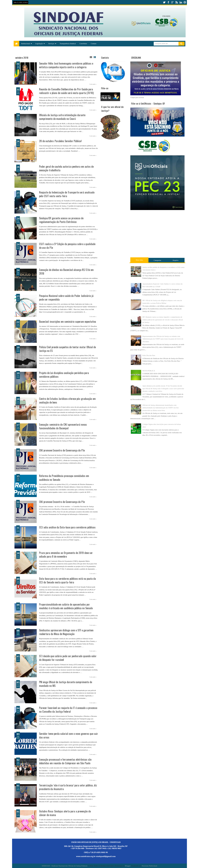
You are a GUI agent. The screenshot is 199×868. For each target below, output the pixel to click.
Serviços (51, 44)
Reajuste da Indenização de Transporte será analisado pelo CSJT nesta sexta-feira (67, 194)
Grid (91, 57)
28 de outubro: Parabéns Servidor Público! (60, 141)
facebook (168, 2)
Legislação (39, 44)
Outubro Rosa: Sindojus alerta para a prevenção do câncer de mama (65, 813)
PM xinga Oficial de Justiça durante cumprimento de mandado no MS (66, 684)
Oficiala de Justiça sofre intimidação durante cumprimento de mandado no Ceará (62, 117)
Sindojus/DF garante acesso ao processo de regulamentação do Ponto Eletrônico (61, 220)
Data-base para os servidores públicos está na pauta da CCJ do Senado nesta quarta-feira (67, 580)
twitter (164, 2)
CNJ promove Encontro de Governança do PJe (62, 450)
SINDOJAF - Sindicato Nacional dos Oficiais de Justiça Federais (65, 866)
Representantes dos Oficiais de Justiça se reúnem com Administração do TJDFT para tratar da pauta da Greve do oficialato (163, 339)
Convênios (83, 44)
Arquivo (176, 260)
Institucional (26, 44)
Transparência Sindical (68, 44)
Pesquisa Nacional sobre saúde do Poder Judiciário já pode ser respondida (66, 298)
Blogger (128, 866)
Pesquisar (182, 44)
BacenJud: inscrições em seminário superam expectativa (68, 321)
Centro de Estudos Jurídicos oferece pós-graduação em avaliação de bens (67, 400)
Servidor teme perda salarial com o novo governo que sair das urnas (69, 735)
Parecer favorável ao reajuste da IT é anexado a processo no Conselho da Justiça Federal (68, 710)
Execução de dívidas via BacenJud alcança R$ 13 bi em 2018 (66, 272)
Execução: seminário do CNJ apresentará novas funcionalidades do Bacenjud (63, 426)
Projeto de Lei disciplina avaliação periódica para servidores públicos (64, 375)
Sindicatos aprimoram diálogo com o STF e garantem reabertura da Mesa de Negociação (66, 632)
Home (16, 44)
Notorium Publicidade (149, 866)
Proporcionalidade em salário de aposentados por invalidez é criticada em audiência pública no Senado (66, 606)
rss (177, 2)
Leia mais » (93, 84)
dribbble (185, 2)
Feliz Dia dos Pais (149, 355)
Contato (94, 44)
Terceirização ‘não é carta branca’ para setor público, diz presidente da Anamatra (68, 787)
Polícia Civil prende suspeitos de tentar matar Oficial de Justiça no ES (67, 349)
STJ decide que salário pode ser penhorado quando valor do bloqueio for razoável (68, 658)
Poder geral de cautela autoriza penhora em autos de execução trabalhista (66, 168)
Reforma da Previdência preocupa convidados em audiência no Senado (64, 478)
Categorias (157, 260)
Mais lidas (139, 260)
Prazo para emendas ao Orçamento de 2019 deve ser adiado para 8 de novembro (66, 555)
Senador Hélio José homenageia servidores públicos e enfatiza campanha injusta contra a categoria (66, 65)
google (172, 2)
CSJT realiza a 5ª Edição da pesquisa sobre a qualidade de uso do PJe (67, 246)
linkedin (181, 2)
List (95, 57)
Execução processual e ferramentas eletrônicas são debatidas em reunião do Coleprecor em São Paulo (65, 761)
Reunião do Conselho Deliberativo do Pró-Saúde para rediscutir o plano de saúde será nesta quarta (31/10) (66, 91)
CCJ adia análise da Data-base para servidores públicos (67, 527)
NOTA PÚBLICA (149, 371)
